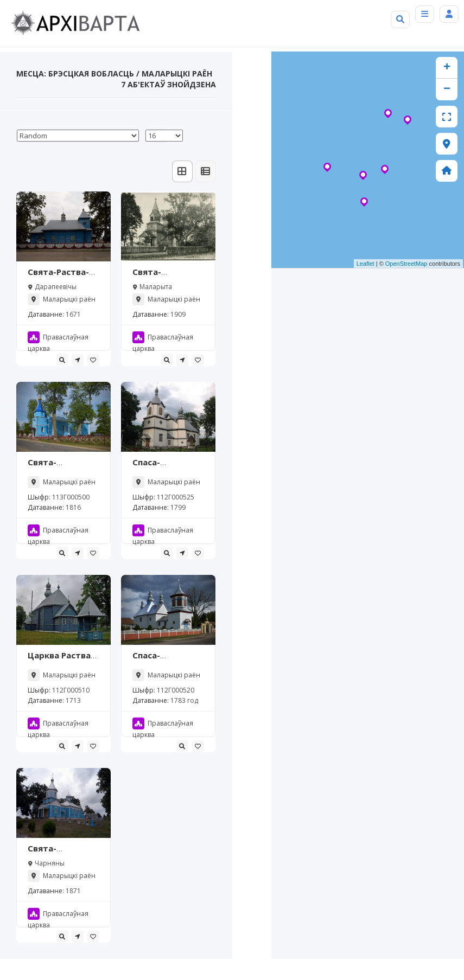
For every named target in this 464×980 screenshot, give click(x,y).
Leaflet (366, 285)
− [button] (447, 111)
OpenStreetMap (406, 285)
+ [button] (447, 89)
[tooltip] (62, 380)
